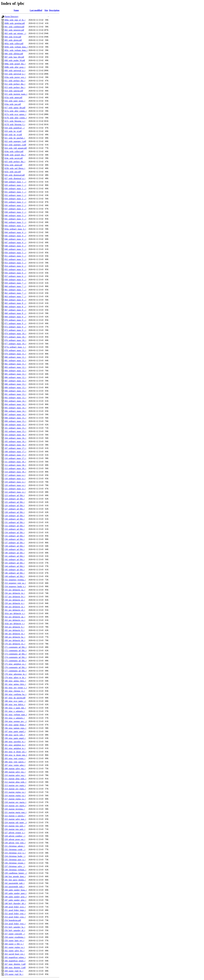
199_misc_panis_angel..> (15, 738)
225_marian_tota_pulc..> (15, 826)
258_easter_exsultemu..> (15, 937)
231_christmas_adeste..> (15, 846)
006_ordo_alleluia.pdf (14, 54)
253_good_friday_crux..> (15, 917)
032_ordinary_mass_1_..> (15, 195)
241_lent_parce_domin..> (15, 880)
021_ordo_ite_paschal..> (15, 138)
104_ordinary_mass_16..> (15, 438)
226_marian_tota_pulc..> (15, 829)
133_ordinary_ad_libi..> (15, 529)
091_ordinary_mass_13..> (15, 394)
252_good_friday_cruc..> (15, 914)
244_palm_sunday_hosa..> (16, 890)
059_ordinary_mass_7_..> (15, 283)
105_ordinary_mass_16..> (15, 441)
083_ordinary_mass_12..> (15, 367)
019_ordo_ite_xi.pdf (13, 131)
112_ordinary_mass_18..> (15, 465)
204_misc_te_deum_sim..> (16, 755)
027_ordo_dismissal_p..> (15, 178)
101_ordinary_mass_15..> (15, 428)
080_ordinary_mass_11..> (15, 357)
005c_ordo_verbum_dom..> (16, 50)
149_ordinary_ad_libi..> (15, 576)
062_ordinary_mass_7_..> (15, 293)
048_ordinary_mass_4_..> (15, 246)
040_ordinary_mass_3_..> (15, 215)
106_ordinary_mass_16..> (15, 445)
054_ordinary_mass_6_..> (15, 266)
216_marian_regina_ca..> (15, 796)
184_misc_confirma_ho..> (16, 694)
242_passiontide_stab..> (15, 883)
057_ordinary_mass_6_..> (15, 276)
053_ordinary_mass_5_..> (15, 263)
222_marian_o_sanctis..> (15, 816)
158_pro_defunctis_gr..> (15, 600)
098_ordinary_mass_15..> (15, 418)
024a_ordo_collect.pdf (14, 151)
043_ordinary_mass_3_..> (15, 226)
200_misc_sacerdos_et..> (15, 742)
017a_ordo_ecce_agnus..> (15, 114)
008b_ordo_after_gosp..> (15, 67)
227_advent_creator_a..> (15, 833)
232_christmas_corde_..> (15, 849)
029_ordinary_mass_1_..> (15, 185)
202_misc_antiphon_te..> (15, 748)
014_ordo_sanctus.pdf (14, 91)
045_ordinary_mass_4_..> (15, 236)
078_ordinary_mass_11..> (15, 350)
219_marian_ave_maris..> (15, 806)
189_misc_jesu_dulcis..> (15, 704)
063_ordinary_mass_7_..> (15, 296)
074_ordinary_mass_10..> (15, 334)
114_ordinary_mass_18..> (15, 472)
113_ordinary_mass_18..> (15, 468)
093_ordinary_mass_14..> (15, 401)
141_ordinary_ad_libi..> (15, 556)
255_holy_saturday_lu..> (15, 927)
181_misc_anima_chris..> (15, 684)
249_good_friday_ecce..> (15, 907)
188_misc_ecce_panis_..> (15, 701)
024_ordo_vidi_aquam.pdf (16, 148)
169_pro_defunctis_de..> (15, 640)
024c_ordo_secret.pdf (14, 158)
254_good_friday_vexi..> (15, 924)
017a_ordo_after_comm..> (16, 111)
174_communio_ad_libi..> (16, 657)
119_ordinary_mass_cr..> (15, 482)
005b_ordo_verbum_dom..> (16, 47)
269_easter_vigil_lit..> (14, 971)
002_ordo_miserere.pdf (14, 30)
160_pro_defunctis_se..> (15, 607)
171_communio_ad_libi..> (16, 647)
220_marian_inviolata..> (15, 809)
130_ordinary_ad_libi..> (15, 519)
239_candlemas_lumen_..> (16, 873)
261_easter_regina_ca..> (15, 947)
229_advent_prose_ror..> (15, 839)
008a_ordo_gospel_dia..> (15, 64)
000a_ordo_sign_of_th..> (15, 20)
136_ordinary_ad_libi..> (15, 539)
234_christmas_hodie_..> (15, 856)
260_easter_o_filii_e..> (14, 944)
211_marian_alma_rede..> (15, 779)
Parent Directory (11, 17)
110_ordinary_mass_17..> (15, 458)
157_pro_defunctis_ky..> (15, 597)
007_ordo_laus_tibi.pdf (14, 57)
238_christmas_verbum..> (15, 870)
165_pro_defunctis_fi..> (15, 630)
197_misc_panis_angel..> (15, 731)
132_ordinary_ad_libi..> (15, 526)
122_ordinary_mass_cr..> (15, 492)
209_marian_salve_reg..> (15, 772)
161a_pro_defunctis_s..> (15, 613)
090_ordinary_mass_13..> (15, 391)
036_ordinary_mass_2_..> (15, 205)
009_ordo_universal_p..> (15, 70)
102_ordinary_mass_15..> (15, 431)
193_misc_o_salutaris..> (15, 718)
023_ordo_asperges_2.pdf (15, 145)
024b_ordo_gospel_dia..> (15, 155)
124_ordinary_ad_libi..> (15, 499)
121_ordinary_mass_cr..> (15, 489)
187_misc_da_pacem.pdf (15, 698)
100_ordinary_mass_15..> (15, 425)
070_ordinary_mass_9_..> (15, 320)
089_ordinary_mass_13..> (15, 387)
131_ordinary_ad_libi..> (15, 522)
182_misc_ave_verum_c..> (16, 688)
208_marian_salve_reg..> (15, 769)
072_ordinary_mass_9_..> (15, 327)
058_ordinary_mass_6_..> (15, 280)
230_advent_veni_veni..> (15, 843)
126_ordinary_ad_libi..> (15, 505)
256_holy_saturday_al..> (15, 930)
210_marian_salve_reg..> (15, 775)
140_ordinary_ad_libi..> (15, 553)
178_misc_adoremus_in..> (16, 674)
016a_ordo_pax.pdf (13, 104)
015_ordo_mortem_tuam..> (16, 94)
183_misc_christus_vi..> (15, 691)
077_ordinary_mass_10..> (15, 344)
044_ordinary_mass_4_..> (15, 232)
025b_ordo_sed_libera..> (15, 168)
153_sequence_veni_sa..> (15, 583)
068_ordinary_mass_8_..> (15, 313)
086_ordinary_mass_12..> (15, 377)
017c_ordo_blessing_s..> (15, 121)
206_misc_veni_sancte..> (15, 762)
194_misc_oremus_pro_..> (16, 721)
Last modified (36, 10)
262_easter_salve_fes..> (15, 951)
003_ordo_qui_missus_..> (15, 33)
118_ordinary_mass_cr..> (15, 479)
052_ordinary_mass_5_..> (15, 259)
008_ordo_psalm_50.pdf (15, 60)
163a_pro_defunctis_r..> (15, 624)
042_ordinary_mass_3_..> (15, 222)
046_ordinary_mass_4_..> (15, 239)
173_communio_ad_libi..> (16, 654)
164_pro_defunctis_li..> (15, 627)
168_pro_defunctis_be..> (15, 637)
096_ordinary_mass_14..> (15, 411)
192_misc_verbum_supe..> (16, 715)
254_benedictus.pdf (13, 920)
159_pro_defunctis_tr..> (15, 603)
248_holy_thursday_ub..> (15, 903)
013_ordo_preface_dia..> (15, 87)
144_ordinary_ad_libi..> (15, 566)
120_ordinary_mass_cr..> (15, 485)
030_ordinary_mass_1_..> (15, 189)
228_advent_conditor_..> (15, 836)
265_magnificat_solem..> (15, 957)
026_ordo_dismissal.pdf (15, 175)
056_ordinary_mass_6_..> (15, 273)
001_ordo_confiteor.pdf (14, 27)
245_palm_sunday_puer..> (16, 893)
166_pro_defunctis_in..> (15, 634)
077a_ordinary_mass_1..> (15, 347)
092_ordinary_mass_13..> (15, 398)
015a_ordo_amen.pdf (13, 97)
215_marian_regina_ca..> (15, 792)
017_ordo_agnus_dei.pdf (15, 108)
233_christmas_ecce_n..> (15, 853)
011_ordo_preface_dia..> (15, 81)
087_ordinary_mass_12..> (15, 381)
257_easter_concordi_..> (15, 934)
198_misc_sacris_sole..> (15, 735)
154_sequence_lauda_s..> (15, 586)
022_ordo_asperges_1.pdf (15, 141)
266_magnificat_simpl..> (15, 961)
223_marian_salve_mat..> (15, 819)
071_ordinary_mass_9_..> (15, 323)
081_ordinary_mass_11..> (15, 360)
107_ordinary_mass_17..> (15, 448)
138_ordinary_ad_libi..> (15, 546)
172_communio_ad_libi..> (16, 651)
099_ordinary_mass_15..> (15, 421)
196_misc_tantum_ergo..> (15, 728)
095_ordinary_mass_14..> (15, 408)
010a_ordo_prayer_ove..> (15, 77)
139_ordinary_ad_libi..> (15, 549)
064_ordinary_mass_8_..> (15, 300)
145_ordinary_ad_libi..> (15, 570)
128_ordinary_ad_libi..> (15, 512)
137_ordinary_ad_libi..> (15, 543)
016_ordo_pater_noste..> (15, 101)
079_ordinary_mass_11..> (15, 354)
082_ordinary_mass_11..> (15, 364)
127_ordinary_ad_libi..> (15, 509)
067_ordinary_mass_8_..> (15, 310)
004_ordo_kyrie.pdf (13, 37)
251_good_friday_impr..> (15, 910)
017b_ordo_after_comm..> (16, 118)
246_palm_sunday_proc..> (16, 897)
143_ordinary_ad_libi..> (15, 563)
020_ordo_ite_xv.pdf (13, 135)
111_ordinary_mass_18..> (15, 462)
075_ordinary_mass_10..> (15, 337)
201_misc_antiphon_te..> (15, 745)
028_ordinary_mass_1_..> (15, 182)
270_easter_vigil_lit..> (14, 974)
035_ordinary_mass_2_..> (15, 202)
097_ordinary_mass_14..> (15, 414)
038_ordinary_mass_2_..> (15, 212)
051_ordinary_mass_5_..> (15, 256)
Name (16, 10)
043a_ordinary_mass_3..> (15, 229)
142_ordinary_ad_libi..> (15, 559)
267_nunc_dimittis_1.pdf (15, 964)
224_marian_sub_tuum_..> (16, 822)
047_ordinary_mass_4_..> (15, 242)
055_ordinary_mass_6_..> (15, 269)
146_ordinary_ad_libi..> (15, 573)
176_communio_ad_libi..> (16, 667)
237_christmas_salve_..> (15, 866)
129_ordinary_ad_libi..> (15, 516)
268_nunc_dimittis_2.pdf (15, 967)
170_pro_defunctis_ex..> (15, 644)
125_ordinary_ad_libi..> (15, 502)
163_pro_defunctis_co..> (15, 620)
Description (54, 10)
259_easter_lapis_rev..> (14, 941)
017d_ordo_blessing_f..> (15, 124)
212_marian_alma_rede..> (15, 782)
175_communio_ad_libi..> (16, 661)
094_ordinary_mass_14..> (15, 404)
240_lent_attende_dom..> (15, 876)
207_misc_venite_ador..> (15, 765)
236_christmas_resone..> (15, 863)
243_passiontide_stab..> (15, 887)
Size (46, 10)
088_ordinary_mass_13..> (15, 384)
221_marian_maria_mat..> (16, 812)
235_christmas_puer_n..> (15, 860)
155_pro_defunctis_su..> (15, 590)
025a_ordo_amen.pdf (13, 165)
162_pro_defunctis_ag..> (15, 617)
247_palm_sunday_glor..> (15, 900)
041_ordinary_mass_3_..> (15, 219)
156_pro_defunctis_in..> (15, 593)
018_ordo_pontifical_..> (15, 128)
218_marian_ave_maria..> (15, 802)
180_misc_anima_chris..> (15, 681)
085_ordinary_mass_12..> (15, 374)
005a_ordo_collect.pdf (14, 44)
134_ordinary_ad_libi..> (15, 532)
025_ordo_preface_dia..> (15, 162)
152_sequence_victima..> (15, 580)
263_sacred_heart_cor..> (15, 954)
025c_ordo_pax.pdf (13, 172)
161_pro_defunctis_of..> (15, 610)
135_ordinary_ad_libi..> (15, 536)
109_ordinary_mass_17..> (15, 455)
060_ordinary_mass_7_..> (15, 286)
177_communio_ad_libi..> (16, 671)
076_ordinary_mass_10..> (15, 340)
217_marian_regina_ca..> (15, 799)
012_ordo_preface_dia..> (15, 84)
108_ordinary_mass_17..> (15, 452)
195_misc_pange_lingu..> (15, 725)
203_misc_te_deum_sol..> (16, 752)
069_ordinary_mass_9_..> (15, 317)
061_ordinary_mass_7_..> (15, 290)
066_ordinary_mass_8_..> (15, 307)
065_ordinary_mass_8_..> (15, 303)
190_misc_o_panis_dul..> (15, 708)
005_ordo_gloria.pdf (13, 40)
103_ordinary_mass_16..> (15, 435)
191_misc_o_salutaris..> (15, 711)
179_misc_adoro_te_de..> (15, 677)
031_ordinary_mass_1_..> (15, 192)
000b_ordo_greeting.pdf (15, 23)
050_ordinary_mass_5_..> (15, 253)
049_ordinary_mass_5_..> (15, 249)
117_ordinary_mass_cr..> (15, 475)
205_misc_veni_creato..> (15, 758)
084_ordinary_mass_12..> (15, 371)
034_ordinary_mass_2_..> (15, 199)
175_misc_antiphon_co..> (15, 664)
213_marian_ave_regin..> (15, 785)
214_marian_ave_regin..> (15, 789)
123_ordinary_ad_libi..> (15, 495)
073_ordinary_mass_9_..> (15, 330)
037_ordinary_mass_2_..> (15, 209)
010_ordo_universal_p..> (15, 74)
